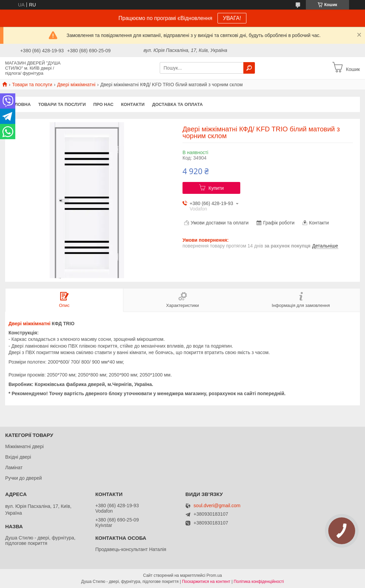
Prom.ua (214, 575)
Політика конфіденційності (259, 582)
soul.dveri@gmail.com (217, 506)
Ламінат (14, 467)
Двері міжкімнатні (76, 85)
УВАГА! (232, 18)
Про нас (103, 104)
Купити (216, 188)
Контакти (133, 104)
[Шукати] (249, 68)
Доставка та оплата (177, 104)
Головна (20, 104)
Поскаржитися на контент (206, 582)
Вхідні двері (18, 457)
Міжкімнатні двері (24, 446)
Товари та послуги (32, 85)
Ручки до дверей (23, 478)
